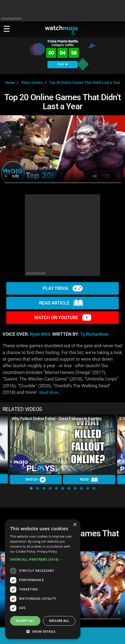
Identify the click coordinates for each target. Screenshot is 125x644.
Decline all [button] (59, 621)
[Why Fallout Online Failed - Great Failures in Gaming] (62, 444)
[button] (31, 488)
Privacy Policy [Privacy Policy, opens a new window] (47, 552)
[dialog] (43, 579)
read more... (50, 392)
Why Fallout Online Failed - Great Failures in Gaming (57, 419)
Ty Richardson (95, 334)
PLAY (62, 64)
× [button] (75, 525)
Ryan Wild (40, 334)
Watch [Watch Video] (36, 480)
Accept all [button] (25, 621)
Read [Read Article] (89, 480)
